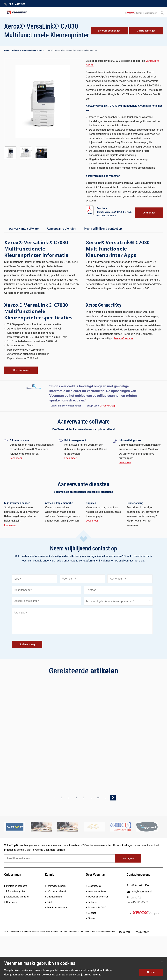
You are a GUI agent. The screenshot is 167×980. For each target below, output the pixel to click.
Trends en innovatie (57, 908)
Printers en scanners (17, 886)
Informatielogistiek (16, 891)
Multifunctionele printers (33, 51)
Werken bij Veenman (98, 897)
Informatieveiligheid (57, 891)
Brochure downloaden (109, 31)
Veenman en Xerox (97, 891)
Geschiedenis (95, 886)
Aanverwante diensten (61, 229)
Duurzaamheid (54, 897)
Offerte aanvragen (146, 31)
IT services (12, 902)
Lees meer (16, 458)
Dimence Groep (108, 406)
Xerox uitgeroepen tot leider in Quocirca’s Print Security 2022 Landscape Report (80, 726)
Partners (92, 902)
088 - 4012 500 (17, 4)
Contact (92, 913)
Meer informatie (123, 338)
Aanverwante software (24, 229)
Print (49, 902)
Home (7, 51)
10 (98, 798)
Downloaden (149, 213)
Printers (16, 51)
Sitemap (92, 918)
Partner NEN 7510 (97, 908)
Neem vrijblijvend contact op (103, 229)
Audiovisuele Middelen (18, 897)
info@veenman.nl (139, 892)
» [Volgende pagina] (113, 798)
